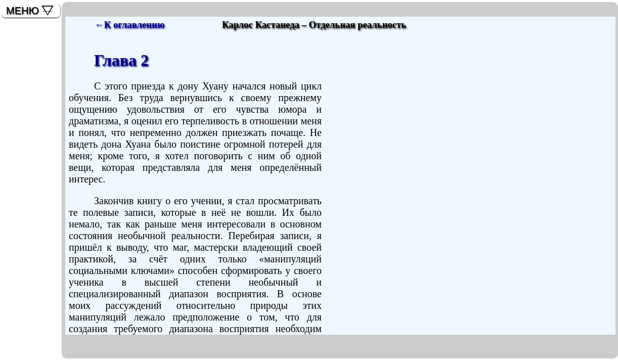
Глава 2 (121, 60)
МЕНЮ (23, 11)
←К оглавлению (129, 25)
